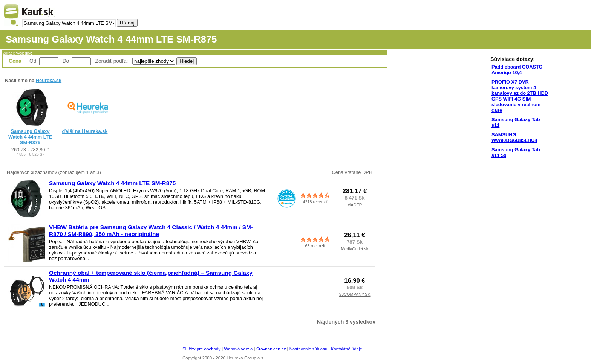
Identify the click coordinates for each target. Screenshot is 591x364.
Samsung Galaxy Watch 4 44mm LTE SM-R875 (30, 137)
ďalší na (85, 131)
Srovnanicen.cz (271, 349)
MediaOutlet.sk (355, 249)
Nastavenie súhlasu (309, 349)
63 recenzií (315, 246)
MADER (354, 205)
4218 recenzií (315, 202)
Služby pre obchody (201, 349)
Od (33, 61)
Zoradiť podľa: (113, 61)
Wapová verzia (239, 349)
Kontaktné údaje (347, 349)
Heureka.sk (49, 80)
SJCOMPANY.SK (355, 294)
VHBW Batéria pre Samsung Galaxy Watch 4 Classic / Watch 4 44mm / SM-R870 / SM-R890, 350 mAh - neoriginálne (151, 231)
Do (66, 61)
